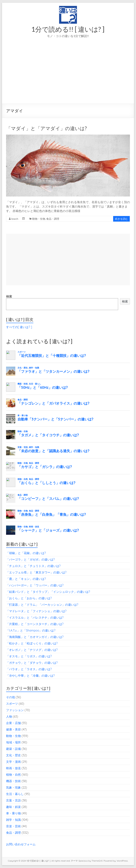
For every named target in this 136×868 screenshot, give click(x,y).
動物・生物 (39, 219)
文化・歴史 (13, 755)
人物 (9, 716)
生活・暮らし (15, 794)
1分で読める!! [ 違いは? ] (68, 29)
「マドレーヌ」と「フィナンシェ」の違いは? (36, 611)
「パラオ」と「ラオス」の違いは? (29, 669)
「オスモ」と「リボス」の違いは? (29, 656)
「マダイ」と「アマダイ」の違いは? (46, 128)
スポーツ (12, 704)
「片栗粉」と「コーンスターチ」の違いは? (35, 624)
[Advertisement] (68, 76)
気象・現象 (13, 787)
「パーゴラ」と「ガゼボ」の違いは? (30, 559)
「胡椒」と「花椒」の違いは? (26, 553)
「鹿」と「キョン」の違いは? (26, 579)
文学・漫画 (13, 762)
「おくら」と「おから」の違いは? (29, 598)
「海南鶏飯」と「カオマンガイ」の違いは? (35, 637)
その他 (11, 697)
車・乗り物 (13, 813)
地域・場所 (13, 742)
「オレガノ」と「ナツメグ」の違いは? (32, 650)
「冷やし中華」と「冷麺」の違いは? (30, 676)
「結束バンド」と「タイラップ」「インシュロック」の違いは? (48, 592)
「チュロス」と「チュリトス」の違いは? (33, 566)
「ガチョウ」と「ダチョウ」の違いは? (32, 663)
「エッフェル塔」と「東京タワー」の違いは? (36, 572)
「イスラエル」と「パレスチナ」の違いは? (35, 617)
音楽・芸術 (13, 826)
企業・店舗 (13, 723)
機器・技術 (13, 781)
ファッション (15, 710)
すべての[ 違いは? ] (19, 327)
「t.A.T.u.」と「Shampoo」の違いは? (31, 630)
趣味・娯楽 (13, 807)
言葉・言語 (13, 800)
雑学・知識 (13, 820)
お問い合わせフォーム (21, 844)
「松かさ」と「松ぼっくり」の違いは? (32, 643)
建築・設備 (13, 749)
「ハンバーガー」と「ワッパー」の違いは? (35, 585)
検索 (9, 296)
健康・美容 (13, 729)
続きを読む (121, 219)
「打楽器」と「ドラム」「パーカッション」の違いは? (42, 605)
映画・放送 (13, 768)
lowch (15, 219)
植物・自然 (13, 775)
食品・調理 (53, 219)
